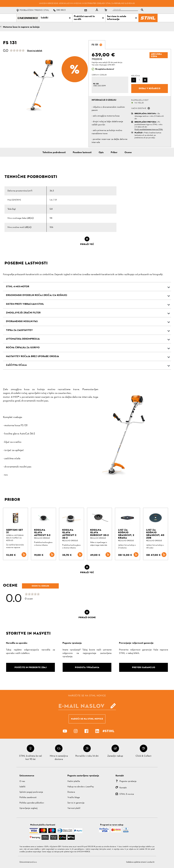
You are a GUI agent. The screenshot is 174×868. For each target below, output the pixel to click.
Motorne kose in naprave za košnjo (21, 27)
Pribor (114, 153)
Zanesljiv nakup (115, 756)
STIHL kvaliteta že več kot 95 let (31, 758)
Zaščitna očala (16, 365)
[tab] (97, 45)
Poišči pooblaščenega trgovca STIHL (149, 129)
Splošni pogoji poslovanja (31, 792)
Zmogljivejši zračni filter (23, 313)
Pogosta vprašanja (128, 781)
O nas (22, 781)
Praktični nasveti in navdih (89, 18)
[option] (44, 85)
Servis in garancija (76, 803)
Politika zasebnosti (28, 797)
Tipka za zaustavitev (19, 330)
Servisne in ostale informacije (122, 18)
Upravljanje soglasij (28, 808)
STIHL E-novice (127, 794)
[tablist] (129, 10)
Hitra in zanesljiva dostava (59, 758)
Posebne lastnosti (82, 153)
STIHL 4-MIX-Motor (18, 287)
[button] (149, 108)
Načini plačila (74, 781)
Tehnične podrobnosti (54, 153)
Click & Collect (144, 756)
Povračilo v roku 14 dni (87, 756)
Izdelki (56, 18)
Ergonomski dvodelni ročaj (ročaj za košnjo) (37, 295)
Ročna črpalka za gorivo (23, 348)
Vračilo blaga (74, 797)
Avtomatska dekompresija (23, 339)
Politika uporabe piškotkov (32, 803)
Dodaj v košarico (150, 88)
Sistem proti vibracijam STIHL (25, 304)
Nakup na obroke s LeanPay (81, 787)
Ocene (128, 153)
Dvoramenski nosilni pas (22, 321)
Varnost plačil (74, 808)
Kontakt (123, 788)
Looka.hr (151, 862)
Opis (101, 153)
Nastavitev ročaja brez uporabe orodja (33, 356)
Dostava (71, 792)
